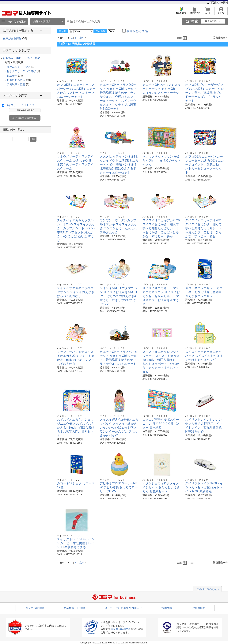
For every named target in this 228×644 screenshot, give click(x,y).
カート (208, 12)
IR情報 (224, 3)
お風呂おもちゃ (16, 80)
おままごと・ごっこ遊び (21, 71)
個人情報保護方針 (121, 629)
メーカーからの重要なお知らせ (123, 608)
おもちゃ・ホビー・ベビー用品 (21, 58)
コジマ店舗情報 (35, 608)
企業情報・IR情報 (74, 608)
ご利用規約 (213, 3)
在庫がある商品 (15, 38)
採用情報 (167, 608)
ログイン (221, 12)
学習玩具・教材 (16, 84)
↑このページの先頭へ (207, 589)
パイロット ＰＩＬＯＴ (20, 105)
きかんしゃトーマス (19, 67)
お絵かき (12, 76)
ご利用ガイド (194, 12)
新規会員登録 (181, 12)
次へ (82, 38)
